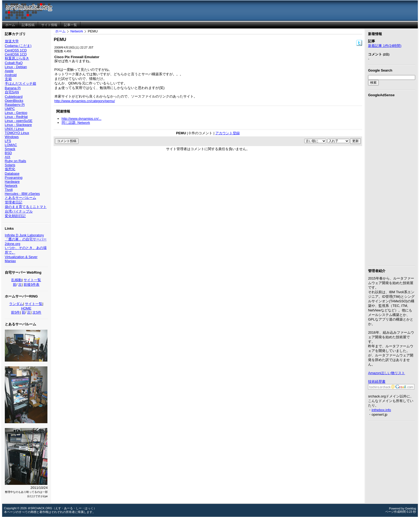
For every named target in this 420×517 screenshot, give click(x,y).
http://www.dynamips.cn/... (82, 119)
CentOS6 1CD (16, 54)
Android (11, 75)
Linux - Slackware (18, 125)
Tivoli (9, 190)
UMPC (10, 109)
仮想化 (10, 169)
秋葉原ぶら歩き (17, 58)
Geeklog (411, 508)
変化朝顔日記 (15, 216)
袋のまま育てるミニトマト (26, 207)
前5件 (15, 312)
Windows (12, 137)
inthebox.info (381, 410)
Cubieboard (14, 97)
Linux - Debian (16, 67)
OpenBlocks (14, 101)
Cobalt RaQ (14, 63)
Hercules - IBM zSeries (22, 194)
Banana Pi (13, 88)
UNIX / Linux (14, 129)
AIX (8, 157)
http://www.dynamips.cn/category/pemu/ (85, 101)
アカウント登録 (228, 133)
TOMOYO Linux (17, 133)
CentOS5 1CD (16, 50)
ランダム (16, 304)
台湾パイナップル (19, 211)
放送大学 (12, 41)
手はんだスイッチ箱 (20, 83)
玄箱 (8, 79)
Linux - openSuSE (19, 121)
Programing (14, 178)
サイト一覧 (32, 280)
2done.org (13, 244)
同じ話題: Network (76, 123)
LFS (8, 141)
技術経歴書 (377, 382)
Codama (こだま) (18, 46)
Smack (10, 149)
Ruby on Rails (16, 161)
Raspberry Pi (15, 105)
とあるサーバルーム (20, 198)
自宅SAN (12, 92)
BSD (8, 153)
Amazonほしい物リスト (387, 373)
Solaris (10, 165)
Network (11, 186)
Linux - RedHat (16, 117)
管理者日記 (14, 202)
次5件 (37, 312)
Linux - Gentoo (16, 113)
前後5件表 (31, 284)
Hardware (12, 182)
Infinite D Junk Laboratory (24, 235)
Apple (9, 71)
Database (12, 174)
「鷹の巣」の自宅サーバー (26, 239)
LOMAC (11, 145)
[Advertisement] (392, 180)
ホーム (60, 31)
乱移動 (16, 280)
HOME (26, 308)
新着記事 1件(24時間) (385, 46)
